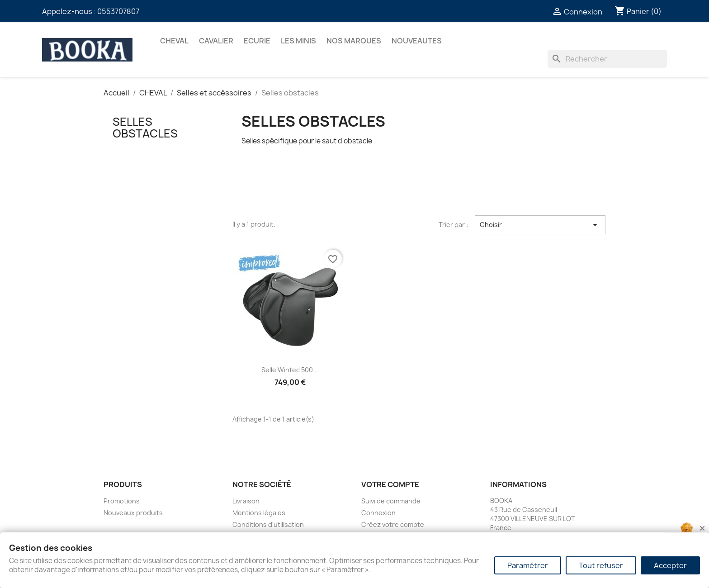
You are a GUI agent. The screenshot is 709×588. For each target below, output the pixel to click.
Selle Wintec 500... (290, 370)
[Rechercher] (607, 59)
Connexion (378, 513)
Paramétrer (528, 565)
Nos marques (354, 41)
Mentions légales (259, 513)
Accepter (670, 565)
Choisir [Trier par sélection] (540, 225)
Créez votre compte (393, 524)
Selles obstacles (145, 128)
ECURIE (257, 41)
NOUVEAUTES (417, 41)
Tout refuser (601, 565)
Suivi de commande (391, 501)
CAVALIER (216, 41)
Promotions (122, 501)
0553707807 (118, 11)
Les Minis (298, 41)
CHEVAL (174, 41)
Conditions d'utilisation (268, 524)
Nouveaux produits (133, 513)
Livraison (246, 501)
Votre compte (390, 484)
